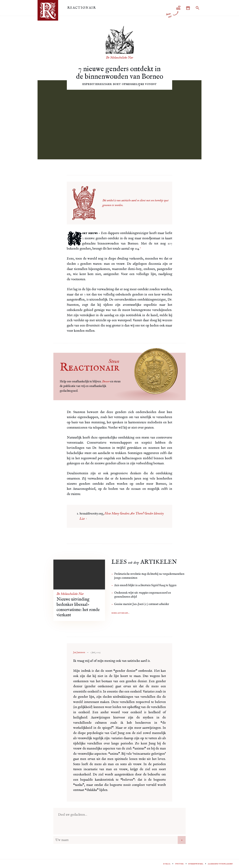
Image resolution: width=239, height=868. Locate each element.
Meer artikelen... (120, 613)
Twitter (179, 864)
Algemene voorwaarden (220, 864)
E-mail (167, 864)
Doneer (106, 382)
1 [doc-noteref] (140, 248)
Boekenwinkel (196, 864)
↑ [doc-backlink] (86, 519)
